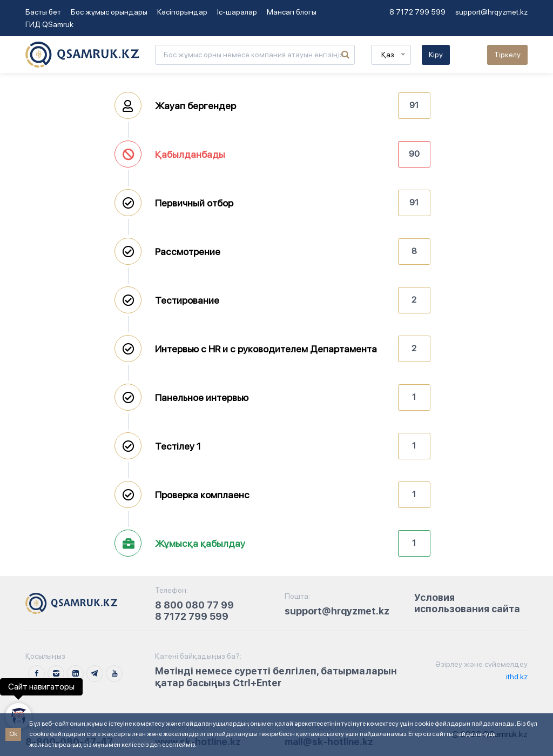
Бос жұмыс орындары (109, 12)
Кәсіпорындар (182, 12)
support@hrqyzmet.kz (491, 12)
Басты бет (43, 12)
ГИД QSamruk (49, 24)
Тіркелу (507, 55)
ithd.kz (516, 677)
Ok (13, 734)
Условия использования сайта (467, 603)
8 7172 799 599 (417, 12)
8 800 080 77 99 (194, 605)
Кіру (436, 55)
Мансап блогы (292, 12)
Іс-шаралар (237, 12)
